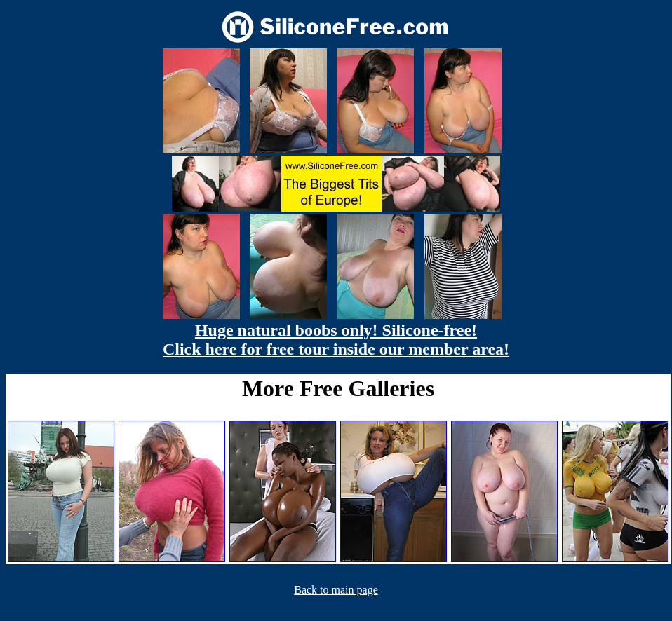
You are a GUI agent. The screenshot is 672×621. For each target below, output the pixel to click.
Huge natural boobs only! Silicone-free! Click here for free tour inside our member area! (336, 340)
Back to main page (336, 590)
